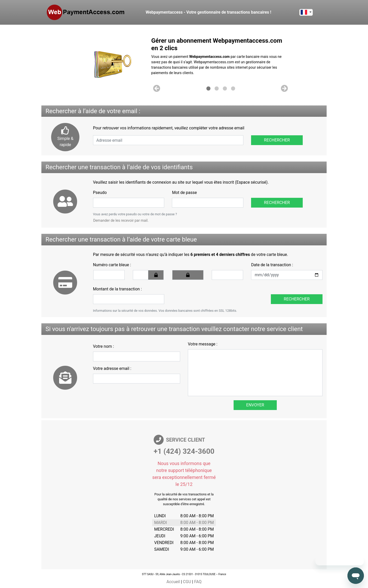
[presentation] (207, 294)
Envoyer (255, 405)
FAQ (198, 582)
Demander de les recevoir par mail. (121, 220)
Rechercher (277, 140)
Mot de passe (184, 193)
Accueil (173, 582)
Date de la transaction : (272, 265)
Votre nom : (104, 346)
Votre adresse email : (112, 368)
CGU (187, 582)
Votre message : (203, 344)
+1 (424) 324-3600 (184, 451)
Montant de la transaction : (117, 289)
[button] (157, 88)
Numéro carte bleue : (112, 265)
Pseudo (100, 193)
